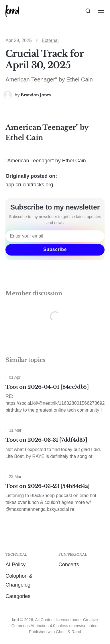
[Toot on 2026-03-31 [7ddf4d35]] (55, 445)
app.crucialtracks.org (29, 185)
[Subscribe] (55, 250)
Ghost (61, 632)
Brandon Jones (36, 95)
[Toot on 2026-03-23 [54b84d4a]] (55, 495)
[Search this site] (88, 11)
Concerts (69, 565)
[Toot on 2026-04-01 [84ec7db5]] (55, 395)
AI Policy (15, 565)
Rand (76, 632)
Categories (18, 596)
